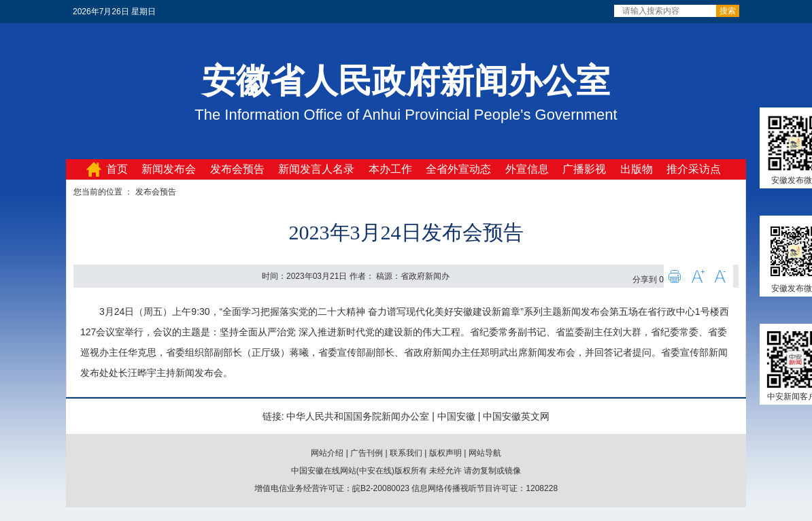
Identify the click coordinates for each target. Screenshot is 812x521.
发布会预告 (237, 169)
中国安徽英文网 (516, 416)
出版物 (637, 169)
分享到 (645, 280)
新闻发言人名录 (316, 169)
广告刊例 (367, 453)
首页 (117, 169)
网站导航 (485, 453)
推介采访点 (694, 169)
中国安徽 (456, 416)
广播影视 (584, 169)
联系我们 (406, 453)
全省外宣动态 (458, 169)
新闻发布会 (169, 169)
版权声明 (445, 453)
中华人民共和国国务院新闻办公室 (358, 416)
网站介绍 (327, 453)
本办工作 (390, 169)
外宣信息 (527, 169)
